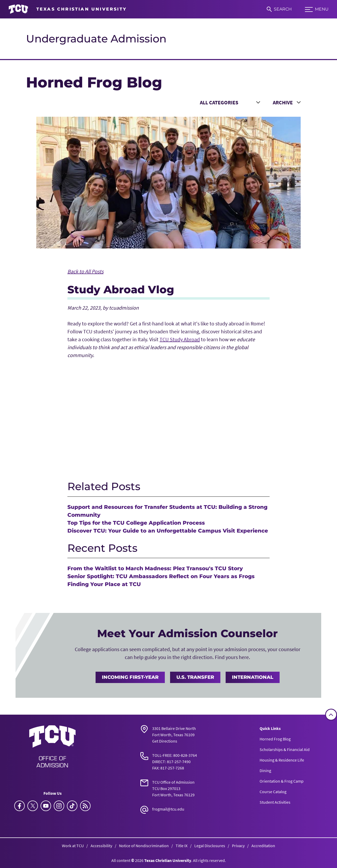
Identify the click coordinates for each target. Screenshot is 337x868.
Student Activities (275, 802)
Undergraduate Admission (96, 39)
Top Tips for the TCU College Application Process (136, 523)
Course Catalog (273, 792)
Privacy (238, 846)
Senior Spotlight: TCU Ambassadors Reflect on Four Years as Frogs (161, 576)
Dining (265, 771)
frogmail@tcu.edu (168, 809)
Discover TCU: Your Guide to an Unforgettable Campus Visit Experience (168, 531)
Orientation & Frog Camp (282, 781)
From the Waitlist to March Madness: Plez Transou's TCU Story (155, 568)
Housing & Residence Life (282, 760)
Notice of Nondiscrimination (144, 846)
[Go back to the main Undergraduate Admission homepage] (52, 746)
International (253, 677)
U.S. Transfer (195, 677)
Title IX (182, 846)
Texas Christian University (168, 860)
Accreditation (263, 846)
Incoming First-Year (130, 677)
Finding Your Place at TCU (104, 584)
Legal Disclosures (210, 846)
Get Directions (165, 741)
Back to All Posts (85, 271)
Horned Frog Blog (275, 739)
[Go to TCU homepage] (68, 9)
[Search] (279, 9)
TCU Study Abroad (180, 339)
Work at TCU (73, 846)
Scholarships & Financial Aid (285, 749)
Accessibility (101, 846)
